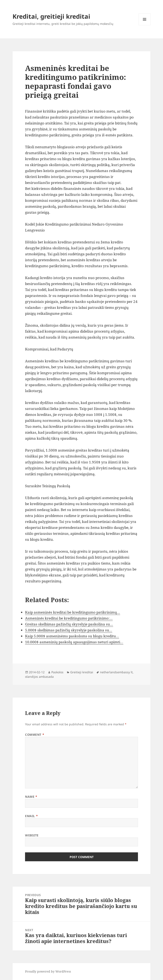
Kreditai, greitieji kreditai (51, 16)
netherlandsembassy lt (116, 672)
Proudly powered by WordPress (48, 971)
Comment (35, 735)
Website (32, 835)
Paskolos (57, 672)
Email (31, 816)
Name (31, 797)
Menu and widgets (145, 25)
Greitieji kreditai (82, 672)
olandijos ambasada (39, 677)
